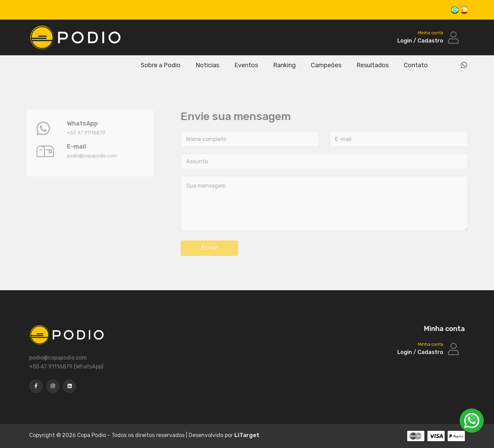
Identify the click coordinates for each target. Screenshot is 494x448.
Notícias (207, 65)
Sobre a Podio (161, 65)
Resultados (373, 65)
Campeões (326, 65)
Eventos (246, 65)
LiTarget (247, 435)
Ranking (284, 65)
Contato (416, 65)
